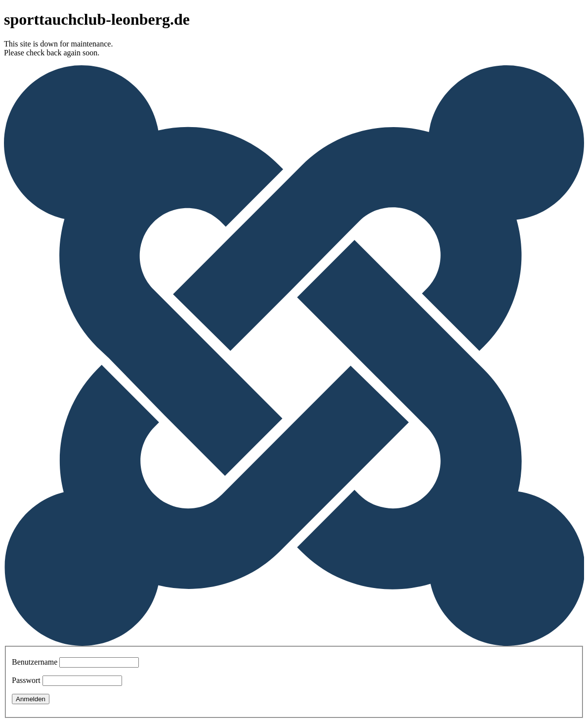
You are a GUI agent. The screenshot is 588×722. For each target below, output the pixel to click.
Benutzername (35, 662)
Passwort (26, 680)
